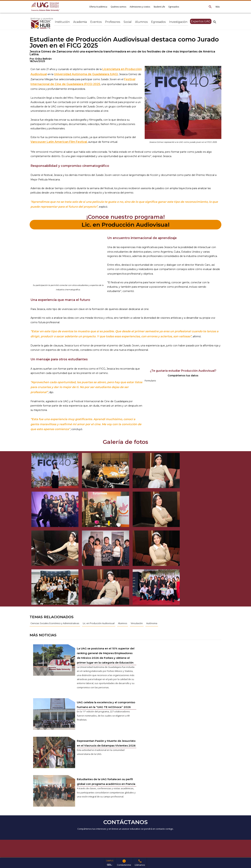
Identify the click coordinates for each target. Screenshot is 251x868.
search (215, 22)
